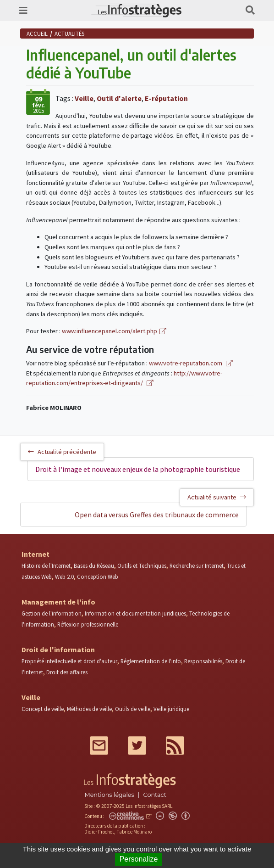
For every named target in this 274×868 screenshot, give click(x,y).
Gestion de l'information (52, 613)
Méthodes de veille (89, 709)
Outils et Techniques (142, 566)
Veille (84, 98)
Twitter (137, 745)
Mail (99, 745)
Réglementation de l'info (151, 661)
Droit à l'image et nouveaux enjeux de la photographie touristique (138, 469)
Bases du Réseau (94, 566)
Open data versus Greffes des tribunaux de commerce (157, 515)
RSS (175, 745)
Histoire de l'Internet (46, 566)
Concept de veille (43, 709)
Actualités (69, 34)
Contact (155, 795)
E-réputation (166, 98)
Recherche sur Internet (197, 566)
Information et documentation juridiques (135, 613)
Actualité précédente (62, 452)
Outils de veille (133, 709)
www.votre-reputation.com (186, 363)
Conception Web (98, 577)
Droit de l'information (58, 650)
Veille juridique (171, 709)
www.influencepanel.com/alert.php (110, 331)
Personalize (139, 859)
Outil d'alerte (119, 98)
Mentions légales (109, 795)
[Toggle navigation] (23, 11)
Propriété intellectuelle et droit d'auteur (69, 661)
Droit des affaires (67, 672)
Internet (36, 554)
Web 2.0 (64, 577)
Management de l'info (58, 602)
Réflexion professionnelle (88, 624)
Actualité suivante (217, 497)
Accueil (37, 34)
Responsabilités (203, 661)
